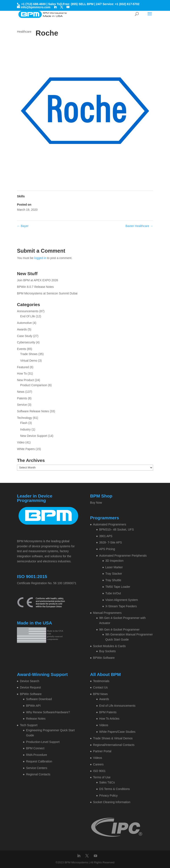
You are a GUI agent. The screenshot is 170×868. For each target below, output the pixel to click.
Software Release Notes (33, 411)
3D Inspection (115, 561)
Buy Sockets (108, 651)
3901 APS (106, 536)
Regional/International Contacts (114, 745)
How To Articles (109, 719)
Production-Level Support (43, 742)
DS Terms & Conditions (115, 789)
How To (22, 373)
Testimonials (101, 681)
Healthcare (24, 32)
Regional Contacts (38, 774)
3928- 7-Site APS (111, 542)
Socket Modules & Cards (109, 646)
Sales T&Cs (107, 782)
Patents (22, 398)
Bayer (23, 226)
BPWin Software (104, 658)
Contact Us (100, 687)
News (21, 392)
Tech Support (29, 725)
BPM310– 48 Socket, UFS (117, 529)
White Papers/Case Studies (117, 732)
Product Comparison (34, 385)
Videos (104, 725)
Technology (24, 418)
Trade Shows (29, 354)
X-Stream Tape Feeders (121, 606)
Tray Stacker (114, 574)
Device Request (30, 687)
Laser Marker (114, 567)
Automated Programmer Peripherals (123, 556)
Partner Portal (102, 751)
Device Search (30, 681)
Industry (25, 429)
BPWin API (33, 706)
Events (21, 349)
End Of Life (28, 316)
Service (22, 405)
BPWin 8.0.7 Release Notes (35, 287)
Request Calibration (39, 761)
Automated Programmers (110, 524)
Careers (98, 764)
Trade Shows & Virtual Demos (113, 738)
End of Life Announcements (117, 706)
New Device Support (34, 436)
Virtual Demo (29, 361)
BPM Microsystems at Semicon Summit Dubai (47, 293)
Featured (23, 367)
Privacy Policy (108, 796)
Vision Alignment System (122, 600)
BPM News (100, 694)
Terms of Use (102, 777)
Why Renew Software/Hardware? (48, 712)
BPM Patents (108, 712)
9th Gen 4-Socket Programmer (120, 630)
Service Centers (37, 768)
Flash (24, 423)
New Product (25, 380)
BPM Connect (35, 748)
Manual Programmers (107, 613)
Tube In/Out (113, 593)
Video (21, 442)
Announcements (28, 311)
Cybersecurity (26, 342)
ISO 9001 (99, 771)
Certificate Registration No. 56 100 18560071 (47, 583)
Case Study (25, 336)
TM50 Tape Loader (118, 587)
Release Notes (36, 719)
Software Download (39, 699)
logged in (40, 258)
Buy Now (96, 503)
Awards (22, 329)
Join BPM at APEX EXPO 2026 (37, 280)
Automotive (24, 323)
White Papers (26, 449)
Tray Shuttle (113, 580)
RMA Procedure (37, 755)
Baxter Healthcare (139, 226)
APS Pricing (107, 549)
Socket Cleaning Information (112, 802)
